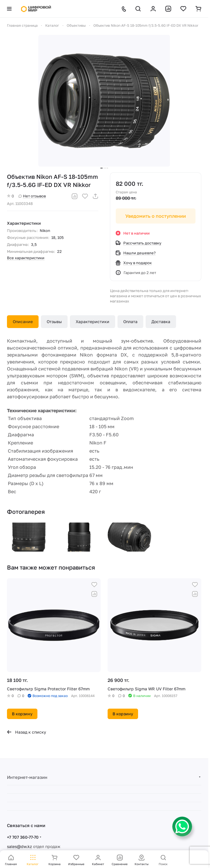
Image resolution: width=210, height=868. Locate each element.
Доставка (161, 322)
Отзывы (54, 322)
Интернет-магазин (27, 777)
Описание (23, 322)
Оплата (130, 322)
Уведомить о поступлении (156, 216)
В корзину (22, 714)
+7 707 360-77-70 (23, 837)
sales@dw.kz (19, 846)
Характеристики (93, 322)
